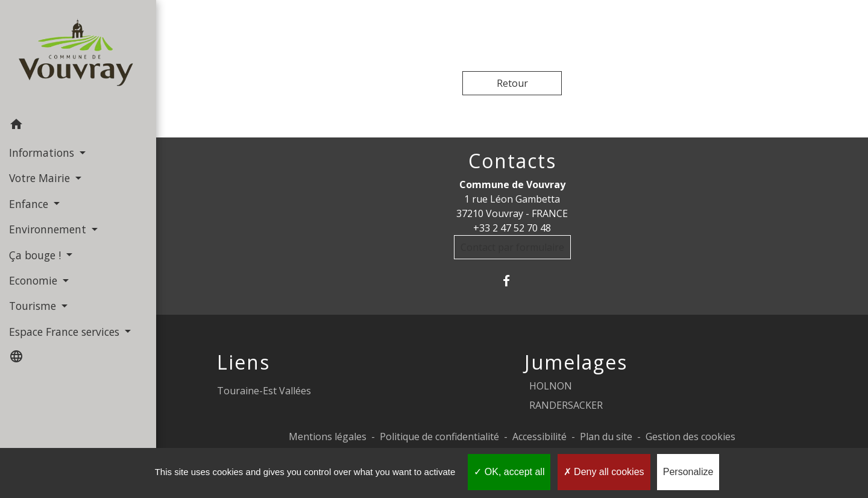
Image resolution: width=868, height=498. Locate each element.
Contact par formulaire (512, 247)
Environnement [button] (49, 229)
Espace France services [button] (66, 332)
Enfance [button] (30, 204)
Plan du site (606, 437)
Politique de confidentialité (439, 437)
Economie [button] (35, 280)
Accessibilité (539, 437)
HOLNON (551, 386)
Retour (512, 83)
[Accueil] (78, 56)
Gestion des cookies (690, 437)
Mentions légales (328, 437)
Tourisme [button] (34, 306)
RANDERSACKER (566, 405)
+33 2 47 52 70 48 (512, 228)
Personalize (688, 472)
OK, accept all (509, 472)
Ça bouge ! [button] (36, 255)
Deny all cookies (604, 472)
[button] (78, 126)
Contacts (512, 161)
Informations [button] (43, 153)
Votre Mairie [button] (41, 178)
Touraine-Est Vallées (264, 391)
